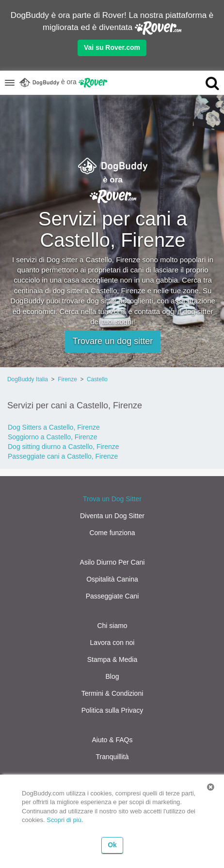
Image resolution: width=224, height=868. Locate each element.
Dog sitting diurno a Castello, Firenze (64, 447)
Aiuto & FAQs (112, 740)
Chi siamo (112, 626)
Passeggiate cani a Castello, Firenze (63, 456)
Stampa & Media (112, 659)
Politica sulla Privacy (112, 710)
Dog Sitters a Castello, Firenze (54, 427)
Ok (112, 845)
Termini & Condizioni (112, 693)
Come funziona (112, 533)
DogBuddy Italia (28, 379)
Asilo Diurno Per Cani (112, 562)
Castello (97, 379)
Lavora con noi (112, 643)
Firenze (67, 379)
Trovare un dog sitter (113, 341)
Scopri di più (64, 820)
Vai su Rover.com (112, 47)
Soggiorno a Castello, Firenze (52, 437)
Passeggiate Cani (112, 596)
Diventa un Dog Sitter (112, 516)
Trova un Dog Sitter (112, 499)
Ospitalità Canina (112, 579)
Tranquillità (112, 757)
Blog (112, 676)
